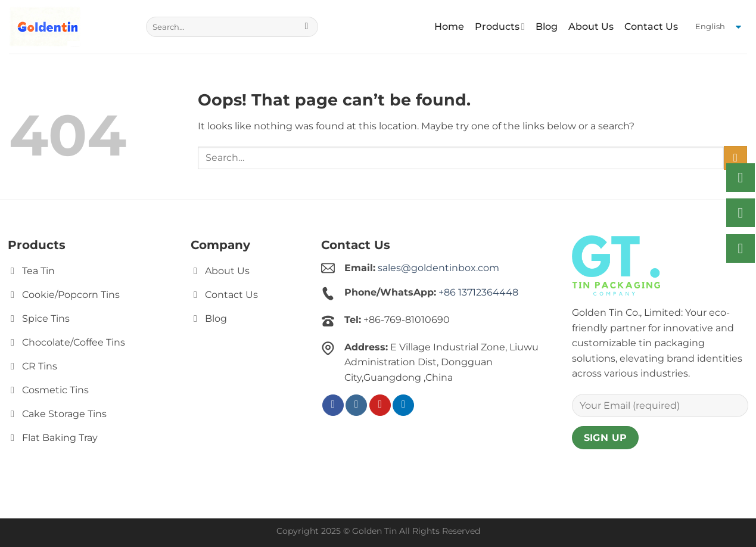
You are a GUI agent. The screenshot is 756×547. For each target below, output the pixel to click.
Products (500, 27)
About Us (591, 27)
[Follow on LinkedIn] (403, 405)
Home (449, 27)
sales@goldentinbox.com (438, 268)
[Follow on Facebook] (333, 405)
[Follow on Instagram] (356, 405)
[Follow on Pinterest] (380, 405)
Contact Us (651, 27)
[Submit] (307, 27)
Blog (547, 27)
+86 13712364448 (478, 292)
